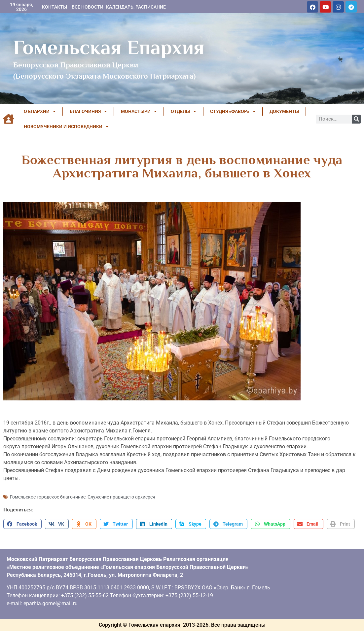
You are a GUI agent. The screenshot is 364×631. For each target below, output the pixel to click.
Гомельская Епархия (109, 47)
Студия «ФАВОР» (233, 111)
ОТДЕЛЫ (183, 111)
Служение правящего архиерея (121, 497)
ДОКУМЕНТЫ (284, 111)
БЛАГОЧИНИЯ (88, 111)
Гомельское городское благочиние (48, 497)
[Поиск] (356, 119)
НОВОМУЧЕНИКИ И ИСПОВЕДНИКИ (66, 127)
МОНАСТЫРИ (139, 111)
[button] (22, 524)
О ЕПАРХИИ (40, 111)
